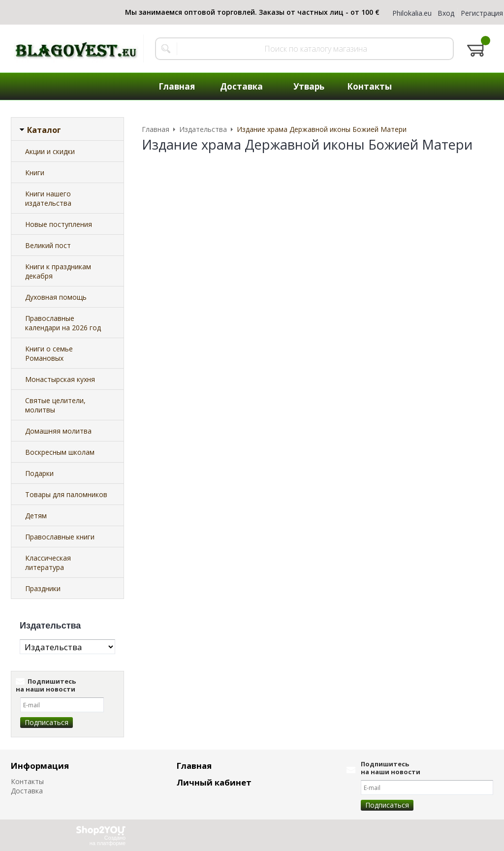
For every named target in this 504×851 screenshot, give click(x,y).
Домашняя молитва (58, 431)
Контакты (27, 781)
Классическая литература (48, 563)
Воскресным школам (60, 452)
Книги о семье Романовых (49, 353)
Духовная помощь (56, 297)
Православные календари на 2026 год (63, 323)
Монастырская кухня (60, 379)
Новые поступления (59, 224)
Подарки (39, 473)
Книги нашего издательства (48, 198)
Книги (35, 173)
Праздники (43, 588)
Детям (36, 516)
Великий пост (48, 245)
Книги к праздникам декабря (58, 271)
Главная (194, 766)
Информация (40, 766)
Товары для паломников (66, 494)
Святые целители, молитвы (55, 405)
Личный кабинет (214, 782)
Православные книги (60, 537)
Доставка (27, 791)
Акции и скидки (50, 151)
